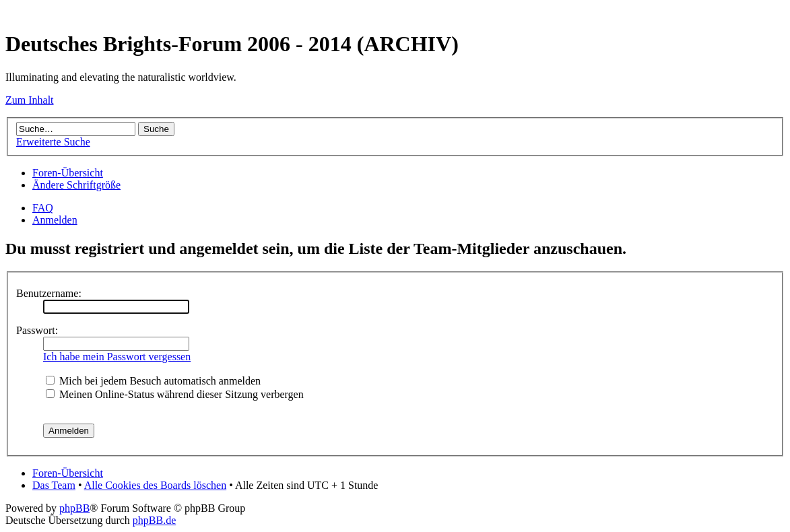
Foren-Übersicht (68, 173)
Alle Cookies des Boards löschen (156, 485)
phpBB (74, 508)
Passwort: (37, 330)
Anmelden (55, 220)
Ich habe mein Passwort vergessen (117, 357)
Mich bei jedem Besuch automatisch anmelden (153, 381)
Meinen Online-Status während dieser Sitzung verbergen (175, 394)
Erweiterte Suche (53, 142)
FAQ (43, 208)
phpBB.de (154, 520)
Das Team (54, 485)
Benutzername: (49, 293)
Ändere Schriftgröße (76, 185)
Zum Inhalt (30, 100)
